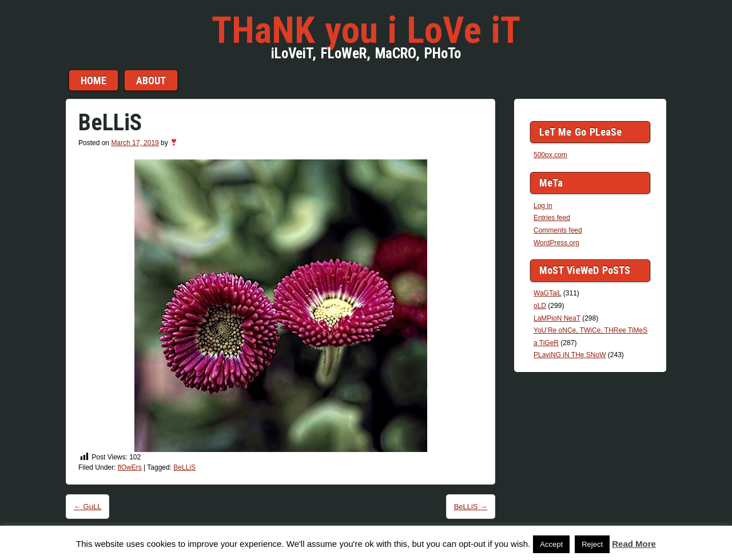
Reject (592, 544)
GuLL (87, 507)
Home (94, 80)
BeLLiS (184, 467)
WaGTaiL (547, 293)
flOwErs (130, 467)
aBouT (151, 80)
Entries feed (552, 218)
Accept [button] (551, 544)
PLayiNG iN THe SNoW (570, 355)
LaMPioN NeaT (557, 318)
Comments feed (558, 230)
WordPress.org (556, 243)
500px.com (550, 155)
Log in (543, 206)
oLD (540, 306)
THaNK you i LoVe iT (366, 30)
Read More (634, 544)
